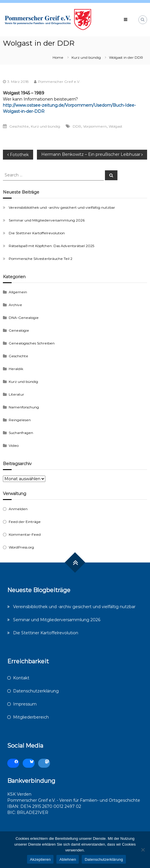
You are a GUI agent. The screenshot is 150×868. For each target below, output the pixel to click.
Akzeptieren (40, 859)
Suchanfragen (21, 433)
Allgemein (18, 292)
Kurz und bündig (86, 57)
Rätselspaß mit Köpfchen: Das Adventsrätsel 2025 (51, 246)
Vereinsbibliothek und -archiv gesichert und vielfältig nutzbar (62, 207)
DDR (77, 126)
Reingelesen (20, 420)
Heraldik (16, 369)
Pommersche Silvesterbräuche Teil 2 (41, 259)
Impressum (25, 704)
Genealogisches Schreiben (32, 343)
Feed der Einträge (25, 522)
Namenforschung (24, 407)
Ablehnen (68, 859)
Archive (15, 305)
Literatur (16, 394)
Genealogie (19, 330)
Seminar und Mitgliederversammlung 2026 (47, 220)
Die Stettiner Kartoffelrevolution (37, 233)
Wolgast (116, 126)
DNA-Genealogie (24, 318)
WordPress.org (21, 547)
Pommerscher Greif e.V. (59, 82)
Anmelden (18, 509)
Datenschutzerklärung (36, 691)
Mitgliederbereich (31, 717)
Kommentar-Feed (25, 534)
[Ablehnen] (143, 850)
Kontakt (21, 678)
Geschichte (19, 126)
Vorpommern (95, 126)
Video (14, 445)
